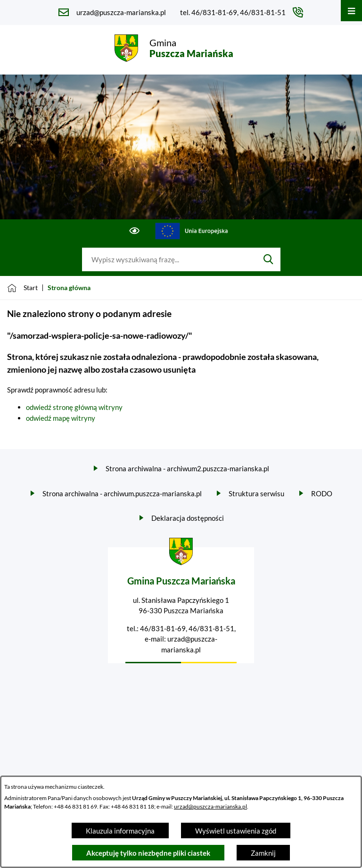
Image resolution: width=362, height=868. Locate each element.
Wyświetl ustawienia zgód (236, 831)
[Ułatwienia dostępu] (135, 231)
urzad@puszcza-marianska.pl (210, 806)
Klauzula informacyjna (120, 831)
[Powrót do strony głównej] (22, 288)
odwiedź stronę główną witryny (74, 407)
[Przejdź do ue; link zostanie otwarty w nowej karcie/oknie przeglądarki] (192, 231)
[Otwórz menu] (351, 11)
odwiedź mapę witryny (61, 418)
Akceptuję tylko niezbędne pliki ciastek (148, 853)
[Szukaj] (268, 259)
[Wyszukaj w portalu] (169, 259)
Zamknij (263, 853)
